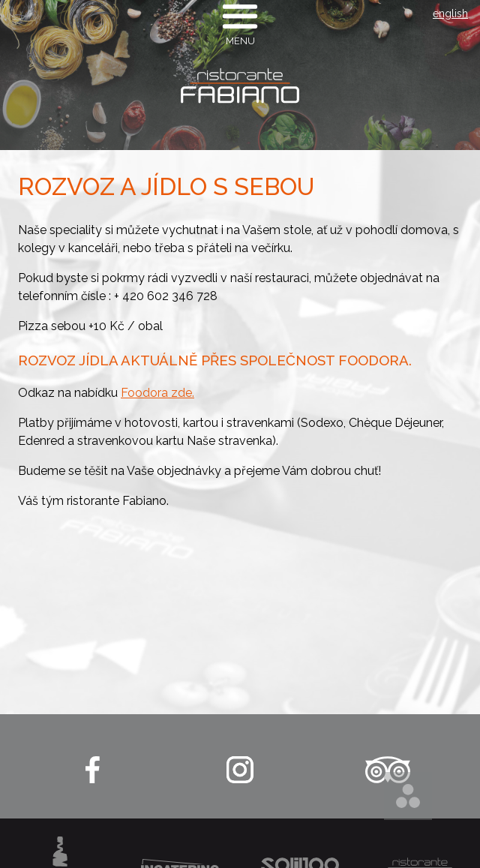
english (450, 14)
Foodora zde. (157, 393)
